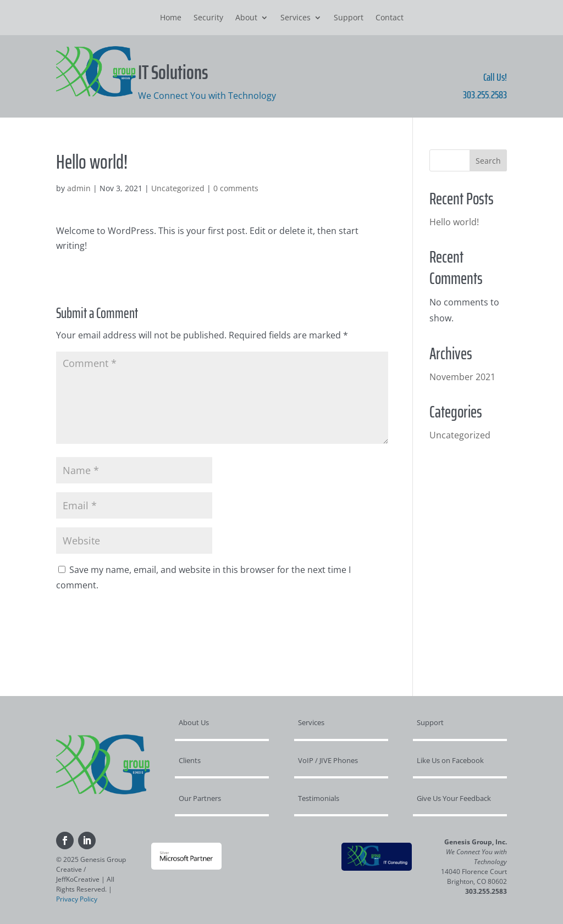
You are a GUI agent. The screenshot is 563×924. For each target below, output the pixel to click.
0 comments (236, 188)
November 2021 (462, 377)
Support (349, 18)
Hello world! (454, 222)
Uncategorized (178, 188)
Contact (390, 18)
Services (296, 18)
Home (171, 18)
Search (488, 161)
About (246, 18)
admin (79, 188)
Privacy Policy (77, 899)
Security (208, 18)
